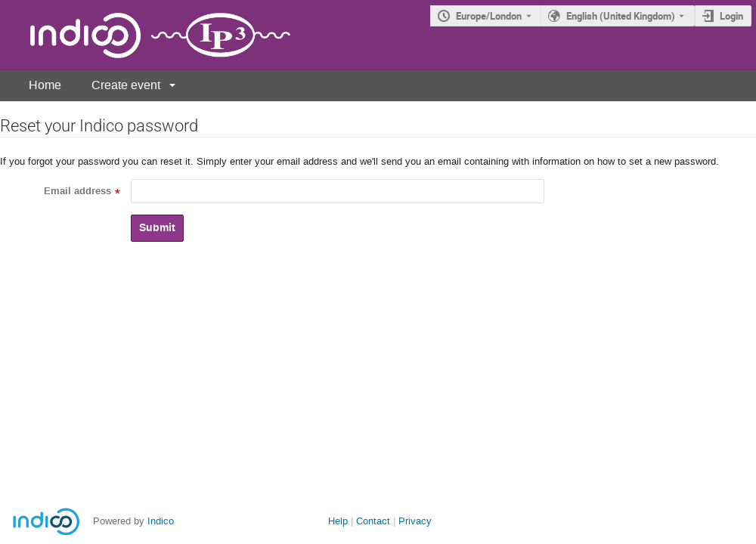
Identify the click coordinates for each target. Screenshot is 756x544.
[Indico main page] (145, 35)
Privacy (415, 521)
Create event (126, 85)
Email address (77, 191)
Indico (161, 521)
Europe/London (489, 16)
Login (731, 16)
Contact (373, 521)
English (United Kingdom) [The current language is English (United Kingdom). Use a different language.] (621, 16)
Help (338, 521)
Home (45, 85)
